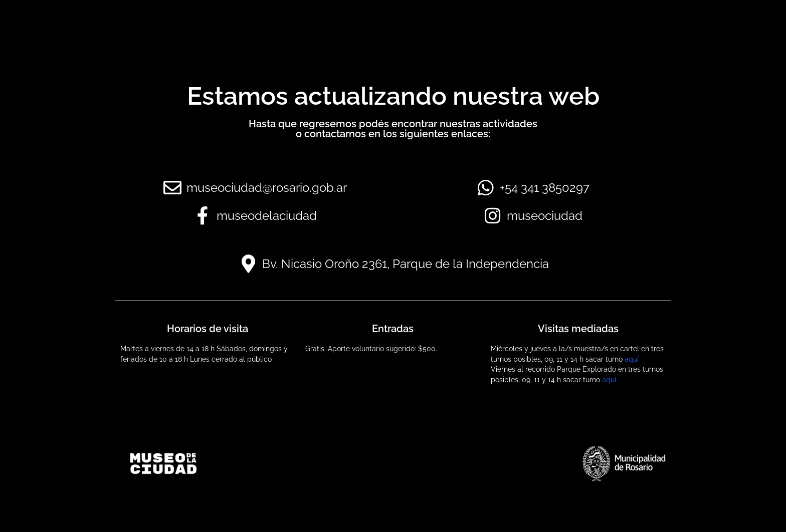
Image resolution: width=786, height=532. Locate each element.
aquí (632, 359)
